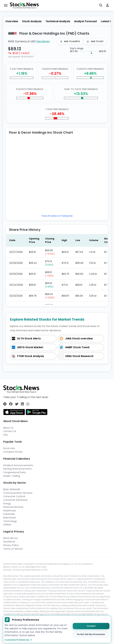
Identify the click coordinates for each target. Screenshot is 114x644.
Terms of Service (13, 549)
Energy (7, 504)
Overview (12, 21)
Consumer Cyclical (14, 496)
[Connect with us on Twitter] (17, 404)
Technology (10, 521)
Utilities (7, 525)
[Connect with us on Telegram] (5, 404)
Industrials (9, 514)
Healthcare (10, 511)
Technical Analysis (58, 21)
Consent (91, 626)
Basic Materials (12, 489)
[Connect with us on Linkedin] (22, 404)
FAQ (6, 435)
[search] (101, 5)
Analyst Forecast (86, 21)
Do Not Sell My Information (91, 634)
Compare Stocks (13, 452)
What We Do (10, 538)
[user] (107, 5)
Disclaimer (43, 41)
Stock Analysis (32, 21)
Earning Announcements (17, 469)
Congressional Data (14, 472)
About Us (8, 428)
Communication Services (18, 493)
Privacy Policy (11, 545)
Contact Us (10, 431)
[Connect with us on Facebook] (11, 404)
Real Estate (10, 518)
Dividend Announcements (18, 465)
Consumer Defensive (15, 500)
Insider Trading (12, 476)
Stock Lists (9, 448)
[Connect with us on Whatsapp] (28, 404)
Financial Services (13, 507)
